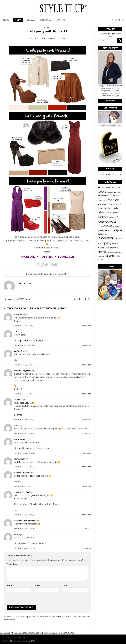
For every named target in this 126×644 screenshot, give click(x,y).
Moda (18, 20)
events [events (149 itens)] (114, 196)
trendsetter (20, 439)
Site (65, 585)
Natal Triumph (82, 299)
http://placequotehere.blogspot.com (31, 340)
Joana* (17, 400)
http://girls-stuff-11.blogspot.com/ (30, 543)
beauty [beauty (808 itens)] (103, 192)
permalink (64, 274)
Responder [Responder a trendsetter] (86, 453)
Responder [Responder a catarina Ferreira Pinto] (86, 529)
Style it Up (60, 39)
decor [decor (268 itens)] (108, 195)
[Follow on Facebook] (113, 20)
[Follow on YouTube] (123, 20)
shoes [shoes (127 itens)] (105, 234)
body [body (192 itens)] (119, 192)
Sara (16, 426)
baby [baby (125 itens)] (115, 188)
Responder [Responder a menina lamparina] (86, 394)
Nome (10, 585)
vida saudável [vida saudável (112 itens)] (111, 252)
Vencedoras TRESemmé (17, 299)
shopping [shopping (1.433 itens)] (106, 238)
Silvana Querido (22, 473)
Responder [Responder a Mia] (86, 548)
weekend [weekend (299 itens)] (103, 256)
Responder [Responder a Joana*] (86, 420)
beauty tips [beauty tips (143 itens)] (112, 192)
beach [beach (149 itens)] (119, 187)
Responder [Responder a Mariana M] (86, 467)
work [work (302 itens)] (101, 259)
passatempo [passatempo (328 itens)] (105, 230)
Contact (62, 20)
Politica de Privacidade (12, 637)
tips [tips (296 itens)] (111, 248)
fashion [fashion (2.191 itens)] (113, 200)
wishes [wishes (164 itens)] (118, 256)
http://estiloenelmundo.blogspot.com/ (32, 448)
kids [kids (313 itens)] (116, 208)
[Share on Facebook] (38, 265)
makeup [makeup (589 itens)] (103, 217)
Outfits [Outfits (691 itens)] (110, 226)
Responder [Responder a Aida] (86, 345)
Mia (16, 534)
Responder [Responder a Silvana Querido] (86, 487)
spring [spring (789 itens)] (107, 243)
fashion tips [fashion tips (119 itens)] (102, 205)
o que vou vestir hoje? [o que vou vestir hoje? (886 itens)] (108, 222)
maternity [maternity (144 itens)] (112, 217)
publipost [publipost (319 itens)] (117, 230)
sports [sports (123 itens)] (100, 244)
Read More (110, 101)
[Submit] (120, 41)
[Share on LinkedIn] (56, 265)
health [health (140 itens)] (111, 208)
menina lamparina (23, 371)
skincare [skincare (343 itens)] (118, 238)
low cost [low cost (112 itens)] (115, 213)
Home (6, 20)
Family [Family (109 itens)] (105, 201)
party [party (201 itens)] (117, 227)
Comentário (13, 564)
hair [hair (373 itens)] (106, 208)
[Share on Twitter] (43, 265)
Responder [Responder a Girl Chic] (86, 326)
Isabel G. (18, 351)
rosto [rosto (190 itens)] (101, 234)
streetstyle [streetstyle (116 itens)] (115, 244)
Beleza (31, 20)
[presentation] (23, 599)
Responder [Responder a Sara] (86, 434)
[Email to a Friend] (47, 265)
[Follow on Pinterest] (119, 20)
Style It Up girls (21, 492)
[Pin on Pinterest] (52, 265)
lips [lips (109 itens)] (111, 213)
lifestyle (46, 20)
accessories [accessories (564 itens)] (106, 187)
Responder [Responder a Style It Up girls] (86, 515)
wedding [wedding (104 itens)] (119, 252)
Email (38, 585)
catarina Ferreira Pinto (25, 521)
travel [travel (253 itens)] (116, 248)
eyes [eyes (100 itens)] (118, 196)
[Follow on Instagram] (116, 20)
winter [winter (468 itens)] (112, 256)
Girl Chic (18, 315)
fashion (47, 28)
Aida (16, 332)
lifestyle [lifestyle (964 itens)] (104, 212)
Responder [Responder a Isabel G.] (86, 365)
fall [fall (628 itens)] (100, 200)
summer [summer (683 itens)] (104, 247)
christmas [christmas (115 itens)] (102, 196)
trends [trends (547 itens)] (102, 252)
